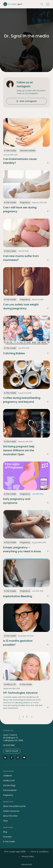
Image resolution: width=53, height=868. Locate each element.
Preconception (10, 790)
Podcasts (7, 837)
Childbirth (8, 776)
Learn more (8, 827)
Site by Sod (26, 864)
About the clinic (10, 816)
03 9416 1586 (9, 745)
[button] (48, 4)
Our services (9, 771)
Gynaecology (9, 785)
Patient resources (11, 811)
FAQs (5, 821)
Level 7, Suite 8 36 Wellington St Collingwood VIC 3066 (13, 738)
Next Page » (32, 717)
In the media (9, 842)
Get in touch (12, 751)
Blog (5, 832)
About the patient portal (14, 806)
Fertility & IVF (9, 781)
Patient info (8, 802)
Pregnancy (8, 795)
